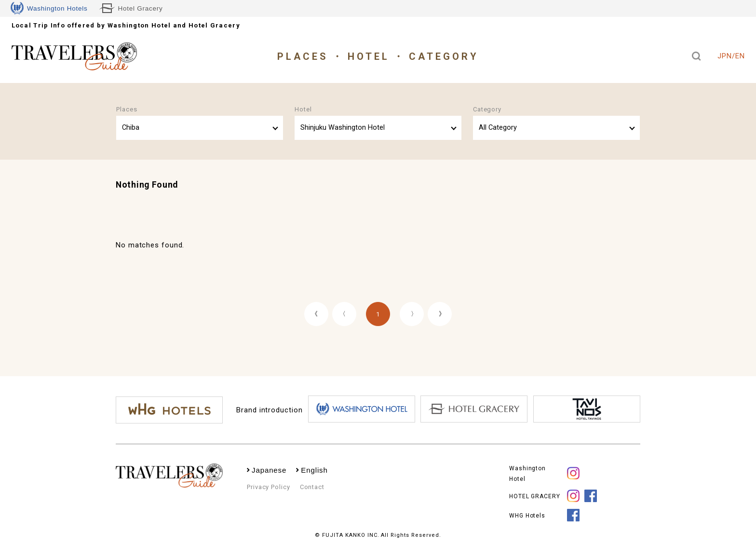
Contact (312, 487)
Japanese (269, 470)
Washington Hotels (49, 8)
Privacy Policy (269, 487)
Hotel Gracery (131, 8)
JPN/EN (731, 56)
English (314, 470)
